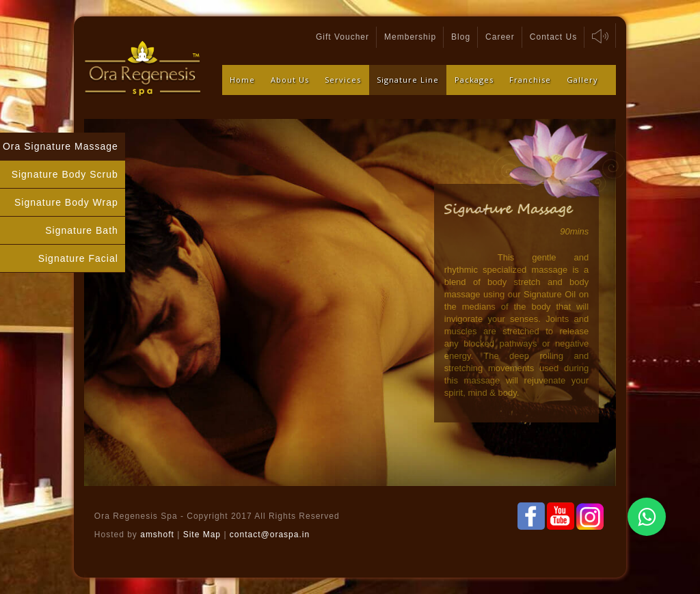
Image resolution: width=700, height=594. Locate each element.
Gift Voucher (342, 37)
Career (500, 37)
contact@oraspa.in (270, 535)
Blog (461, 37)
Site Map (204, 535)
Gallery (582, 80)
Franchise (530, 80)
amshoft (157, 535)
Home (242, 80)
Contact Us (553, 37)
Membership (410, 37)
